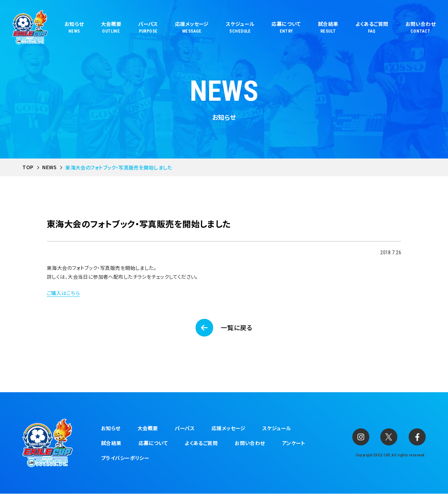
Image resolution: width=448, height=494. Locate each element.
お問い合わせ (250, 443)
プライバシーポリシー (125, 458)
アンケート (294, 443)
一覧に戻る (237, 328)
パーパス (185, 428)
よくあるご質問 (201, 443)
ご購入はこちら (63, 293)
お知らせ (111, 428)
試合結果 (111, 443)
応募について (153, 443)
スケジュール (277, 428)
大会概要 (148, 428)
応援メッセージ (228, 428)
